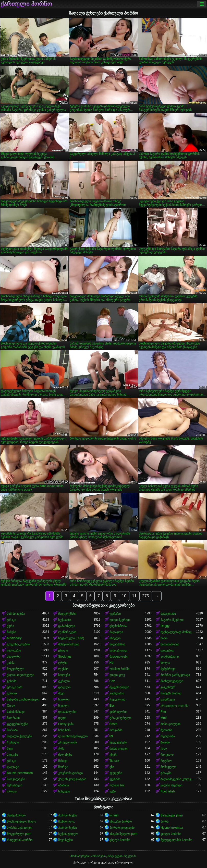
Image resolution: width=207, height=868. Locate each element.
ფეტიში (115, 779)
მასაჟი (63, 761)
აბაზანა (64, 785)
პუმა (61, 748)
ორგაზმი (116, 730)
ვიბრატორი (118, 712)
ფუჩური (115, 614)
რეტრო (166, 761)
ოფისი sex (117, 785)
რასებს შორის (171, 693)
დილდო (64, 687)
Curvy (11, 706)
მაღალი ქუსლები (19, 736)
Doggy (165, 626)
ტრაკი (11, 620)
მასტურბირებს (69, 644)
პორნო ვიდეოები (122, 828)
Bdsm (113, 724)
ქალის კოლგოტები (72, 779)
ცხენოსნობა (118, 626)
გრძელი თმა (68, 742)
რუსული (13, 742)
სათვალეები (16, 779)
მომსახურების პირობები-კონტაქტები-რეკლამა (103, 856)
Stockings (65, 657)
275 (146, 596)
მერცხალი (15, 785)
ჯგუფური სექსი (17, 724)
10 (124, 596)
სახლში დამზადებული (23, 699)
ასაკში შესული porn (124, 834)
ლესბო (63, 669)
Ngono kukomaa (172, 828)
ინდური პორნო (121, 822)
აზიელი (115, 638)
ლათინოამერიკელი (73, 736)
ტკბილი (64, 681)
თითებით (167, 650)
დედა (62, 718)
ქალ (164, 748)
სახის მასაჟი (16, 712)
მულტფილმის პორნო (176, 840)
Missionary (14, 638)
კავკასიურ (168, 687)
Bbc (112, 706)
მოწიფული (168, 767)
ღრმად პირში (119, 669)
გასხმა (12, 681)
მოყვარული (16, 669)
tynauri (114, 815)
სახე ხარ (64, 730)
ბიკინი (165, 742)
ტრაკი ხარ (15, 687)
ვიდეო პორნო (171, 834)
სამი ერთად (118, 650)
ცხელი (63, 650)
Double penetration (20, 773)
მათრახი (13, 718)
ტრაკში (166, 773)
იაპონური (14, 650)
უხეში (113, 755)
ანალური (14, 657)
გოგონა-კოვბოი (18, 644)
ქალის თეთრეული (21, 675)
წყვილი (64, 706)
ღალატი (13, 767)
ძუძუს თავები (119, 748)
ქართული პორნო (26, 4)
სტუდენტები (118, 742)
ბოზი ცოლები (170, 724)
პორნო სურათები (20, 828)
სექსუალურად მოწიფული (178, 632)
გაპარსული (67, 626)
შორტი (63, 767)
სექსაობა (65, 620)
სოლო (165, 663)
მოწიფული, (66, 822)
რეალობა (168, 736)
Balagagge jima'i (172, 815)
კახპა (11, 663)
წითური (64, 699)
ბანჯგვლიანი (119, 657)
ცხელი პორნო (120, 840)
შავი (61, 693)
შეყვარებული (119, 687)
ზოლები (64, 675)
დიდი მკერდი (120, 620)
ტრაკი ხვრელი (120, 718)
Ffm (163, 712)
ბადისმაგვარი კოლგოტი (178, 779)
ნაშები (11, 632)
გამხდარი (117, 693)
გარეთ (12, 693)
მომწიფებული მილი (21, 822)
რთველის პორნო (20, 840)
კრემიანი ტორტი (70, 773)
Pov (112, 681)
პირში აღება (16, 614)
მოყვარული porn (19, 834)
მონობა (12, 730)
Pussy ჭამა (66, 724)
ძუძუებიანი (168, 614)
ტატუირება (117, 699)
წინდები (64, 791)
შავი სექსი (65, 840)
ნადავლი (116, 632)
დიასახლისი (67, 712)
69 (111, 736)
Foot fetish (168, 791)
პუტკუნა (13, 755)
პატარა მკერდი (172, 620)
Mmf (163, 718)
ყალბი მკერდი (171, 785)
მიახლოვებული (172, 681)
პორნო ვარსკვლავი (175, 675)
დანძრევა (168, 699)
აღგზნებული (170, 657)
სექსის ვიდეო (68, 834)
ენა (112, 767)
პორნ (165, 822)
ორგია (12, 791)
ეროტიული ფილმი (174, 706)
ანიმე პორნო (16, 815)
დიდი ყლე (117, 675)
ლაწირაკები (67, 632)
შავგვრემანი (67, 614)
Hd (111, 663)
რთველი (167, 755)
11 (134, 596)
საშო (164, 638)
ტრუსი (63, 663)
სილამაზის (117, 644)
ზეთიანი (166, 730)
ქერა (10, 626)
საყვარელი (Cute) (71, 638)
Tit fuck (114, 761)
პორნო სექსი (68, 815)
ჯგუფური (116, 773)
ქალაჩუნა (65, 755)
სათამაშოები (170, 644)
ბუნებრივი (168, 669)
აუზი (113, 791)
